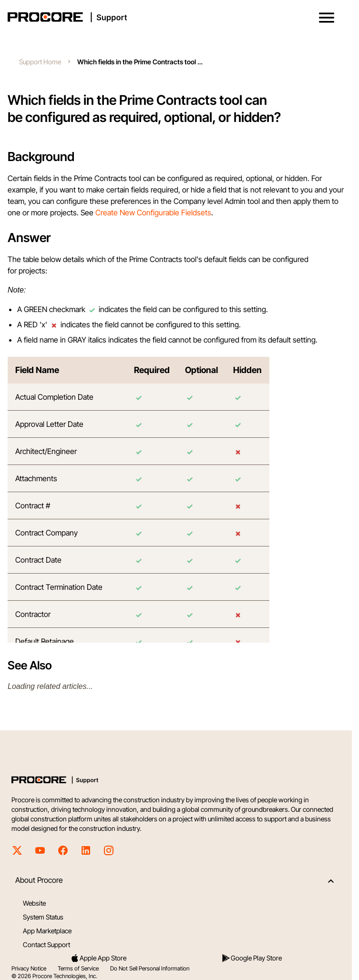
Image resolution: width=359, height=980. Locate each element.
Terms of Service (78, 968)
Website (34, 903)
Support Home (40, 62)
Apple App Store (98, 958)
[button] (327, 18)
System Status (43, 917)
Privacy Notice (29, 968)
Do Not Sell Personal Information (150, 968)
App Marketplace (47, 931)
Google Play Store (251, 958)
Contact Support (46, 945)
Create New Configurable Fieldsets (153, 212)
